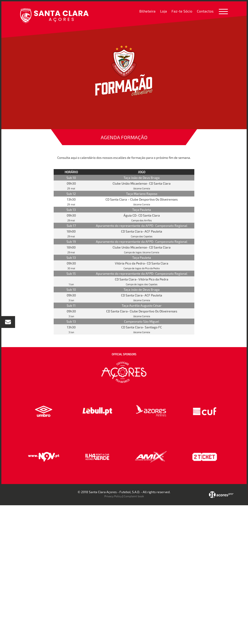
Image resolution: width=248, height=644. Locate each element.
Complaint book (134, 496)
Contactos (205, 11)
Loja (164, 11)
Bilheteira (147, 11)
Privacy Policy (113, 496)
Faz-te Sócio (182, 11)
